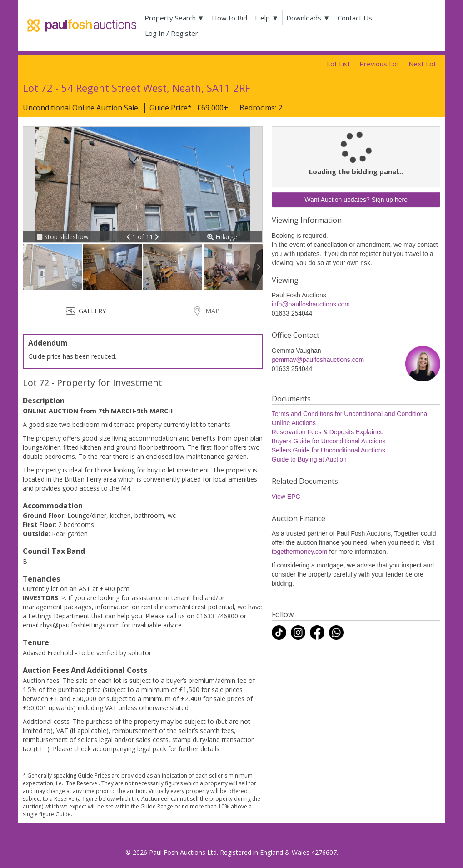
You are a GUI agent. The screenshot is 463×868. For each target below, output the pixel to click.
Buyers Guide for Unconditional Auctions (329, 441)
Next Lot (422, 64)
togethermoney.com (300, 552)
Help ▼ (267, 18)
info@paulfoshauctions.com (311, 304)
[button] (129, 237)
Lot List (339, 64)
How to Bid (229, 18)
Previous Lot (379, 64)
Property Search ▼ (174, 18)
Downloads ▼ (308, 18)
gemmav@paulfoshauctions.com (318, 360)
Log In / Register (172, 33)
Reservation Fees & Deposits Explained (328, 432)
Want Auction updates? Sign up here (356, 200)
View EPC (286, 497)
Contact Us (355, 18)
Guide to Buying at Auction (309, 459)
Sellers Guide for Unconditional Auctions (329, 450)
